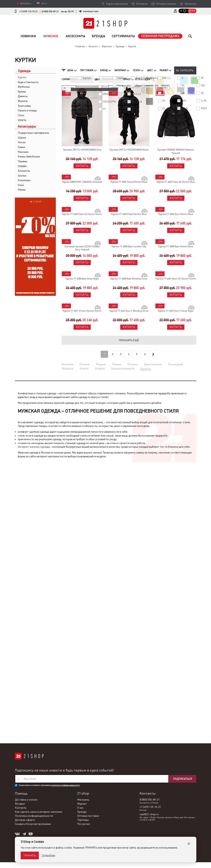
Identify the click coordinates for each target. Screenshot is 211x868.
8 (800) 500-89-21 (50, 12)
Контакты (142, 4)
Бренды (98, 36)
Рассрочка (84, 544)
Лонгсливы (24, 106)
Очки (21, 185)
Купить (82, 166)
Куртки (22, 77)
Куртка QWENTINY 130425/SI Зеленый (82, 182)
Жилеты (23, 101)
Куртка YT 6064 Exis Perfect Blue (176, 214)
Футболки (24, 87)
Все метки (146, 369)
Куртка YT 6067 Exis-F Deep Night (176, 311)
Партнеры (83, 540)
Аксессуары (75, 36)
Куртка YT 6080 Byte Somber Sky (129, 246)
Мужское (51, 36)
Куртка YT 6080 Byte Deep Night (82, 279)
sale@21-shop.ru (149, 535)
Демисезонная (153, 364)
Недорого (67, 368)
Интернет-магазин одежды (34, 447)
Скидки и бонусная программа (33, 544)
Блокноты (24, 171)
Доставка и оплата (26, 520)
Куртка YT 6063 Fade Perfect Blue (129, 214)
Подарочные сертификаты (33, 133)
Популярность (124, 79)
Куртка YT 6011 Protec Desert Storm (82, 311)
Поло (21, 115)
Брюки (22, 92)
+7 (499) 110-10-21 (28, 12)
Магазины (83, 520)
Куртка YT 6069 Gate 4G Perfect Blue (176, 182)
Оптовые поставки (88, 536)
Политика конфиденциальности (34, 536)
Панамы (22, 161)
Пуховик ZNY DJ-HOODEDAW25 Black (129, 150)
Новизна (86, 79)
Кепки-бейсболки (29, 156)
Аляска (84, 368)
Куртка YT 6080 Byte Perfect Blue (176, 246)
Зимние (117, 364)
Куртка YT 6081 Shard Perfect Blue (129, 182)
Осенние (85, 364)
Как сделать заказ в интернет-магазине (39, 532)
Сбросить (187, 70)
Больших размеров (123, 368)
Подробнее (48, 855)
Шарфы (22, 166)
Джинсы (23, 96)
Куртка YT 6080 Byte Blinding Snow (129, 279)
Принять (30, 855)
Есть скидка (143, 79)
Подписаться (182, 499)
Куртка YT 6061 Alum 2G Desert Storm (176, 279)
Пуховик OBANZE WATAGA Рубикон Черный (176, 151)
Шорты (22, 120)
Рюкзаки (23, 152)
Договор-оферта (25, 540)
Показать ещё (129, 340)
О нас (80, 528)
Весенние (67, 364)
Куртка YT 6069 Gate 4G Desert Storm (82, 214)
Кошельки (24, 180)
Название (108, 79)
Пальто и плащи (27, 110)
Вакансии (190, 4)
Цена (97, 79)
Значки (22, 176)
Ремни (22, 190)
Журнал (82, 524)
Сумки (21, 147)
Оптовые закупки (166, 4)
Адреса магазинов (117, 4)
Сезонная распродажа (160, 36)
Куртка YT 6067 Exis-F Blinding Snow (129, 311)
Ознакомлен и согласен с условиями (49, 506)
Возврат (20, 524)
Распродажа (175, 364)
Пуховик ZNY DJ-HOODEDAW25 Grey (82, 150)
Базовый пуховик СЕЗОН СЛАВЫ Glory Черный (82, 248)
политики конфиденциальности (65, 506)
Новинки (28, 36)
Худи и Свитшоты (28, 82)
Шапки (22, 138)
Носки (22, 142)
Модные (101, 364)
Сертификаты (123, 36)
